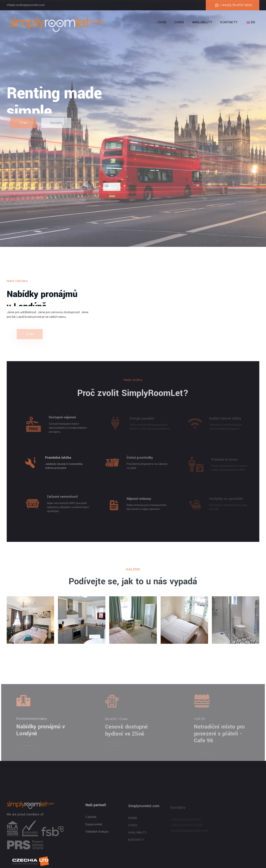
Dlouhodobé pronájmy (34, 718)
